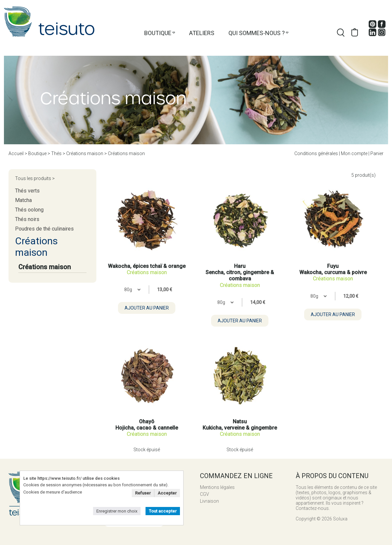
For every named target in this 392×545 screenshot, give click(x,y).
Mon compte (354, 153)
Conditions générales (316, 153)
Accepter (167, 493)
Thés (56, 153)
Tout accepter (163, 511)
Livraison (209, 501)
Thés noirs (27, 219)
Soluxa (340, 519)
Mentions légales (217, 487)
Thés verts (27, 191)
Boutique (158, 33)
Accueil (16, 153)
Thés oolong (29, 210)
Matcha (23, 200)
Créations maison (85, 153)
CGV (205, 494)
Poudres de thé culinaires (44, 229)
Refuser (143, 493)
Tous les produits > (35, 178)
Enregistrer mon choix (117, 511)
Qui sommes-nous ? (257, 33)
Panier (377, 153)
